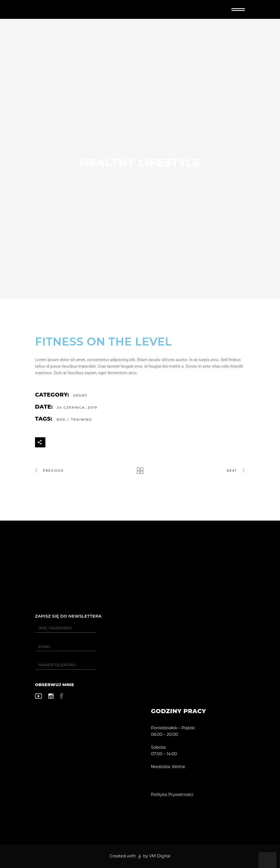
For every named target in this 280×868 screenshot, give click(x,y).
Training (82, 419)
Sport (80, 395)
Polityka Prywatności (172, 794)
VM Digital (160, 856)
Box (61, 419)
